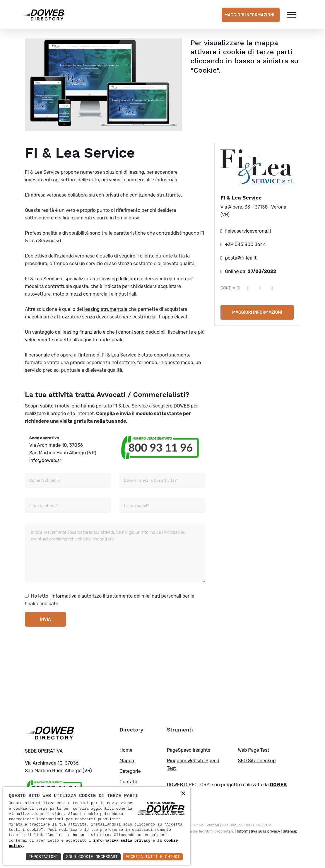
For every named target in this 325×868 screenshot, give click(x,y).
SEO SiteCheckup (257, 761)
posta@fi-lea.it (241, 258)
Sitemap (290, 831)
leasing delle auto (121, 279)
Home (126, 750)
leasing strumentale (106, 309)
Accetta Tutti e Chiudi (153, 857)
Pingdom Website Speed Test (193, 764)
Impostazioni (43, 857)
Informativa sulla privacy (259, 831)
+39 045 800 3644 (246, 244)
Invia (45, 619)
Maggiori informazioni (249, 15)
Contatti (128, 782)
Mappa (127, 761)
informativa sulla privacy (122, 841)
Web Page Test (253, 750)
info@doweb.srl (46, 460)
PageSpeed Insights (189, 750)
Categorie (130, 771)
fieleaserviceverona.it (248, 231)
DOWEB (278, 785)
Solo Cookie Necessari (92, 857)
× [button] (183, 794)
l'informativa (63, 596)
